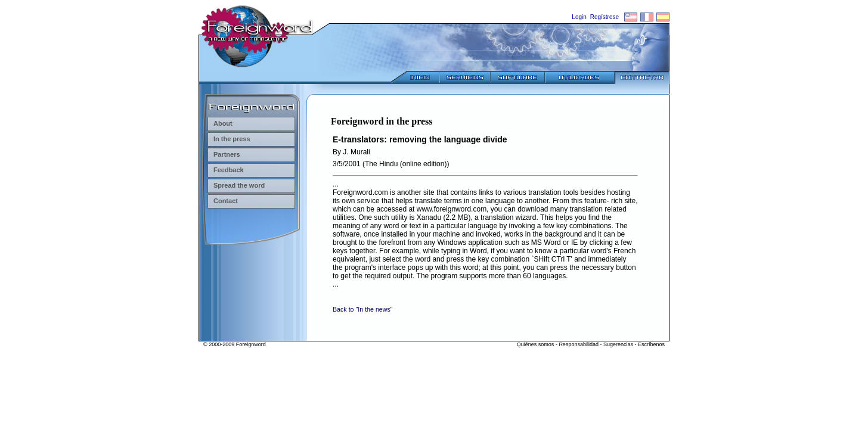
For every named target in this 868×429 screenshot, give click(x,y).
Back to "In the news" (363, 309)
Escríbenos (651, 344)
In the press (229, 139)
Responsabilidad (579, 344)
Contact (223, 201)
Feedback (226, 170)
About (220, 123)
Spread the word (236, 185)
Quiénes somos (536, 344)
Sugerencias (618, 344)
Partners (224, 154)
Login (579, 17)
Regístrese (604, 17)
